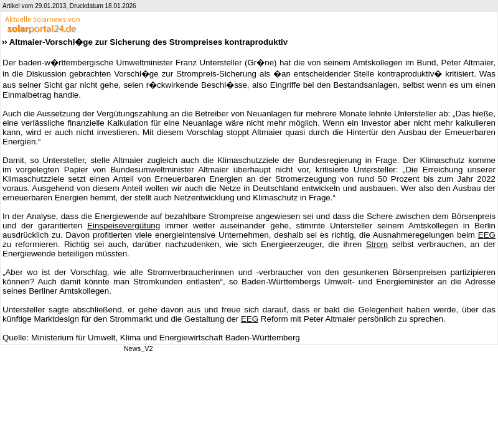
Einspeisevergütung (124, 226)
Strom (377, 244)
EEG (487, 235)
